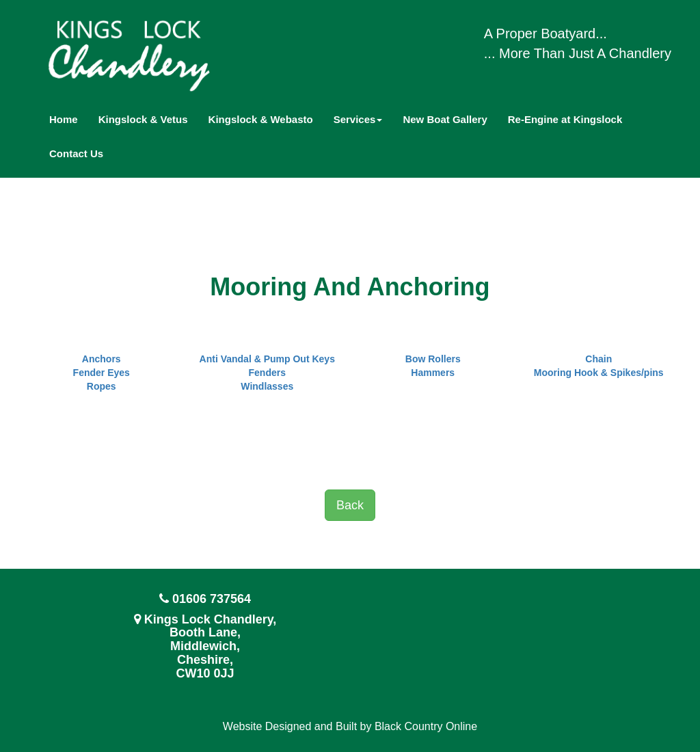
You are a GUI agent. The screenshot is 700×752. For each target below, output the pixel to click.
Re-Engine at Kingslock (565, 119)
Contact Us (76, 153)
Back (350, 505)
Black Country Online (426, 726)
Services (358, 119)
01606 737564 (212, 599)
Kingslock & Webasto (261, 119)
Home (64, 119)
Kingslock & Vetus (143, 119)
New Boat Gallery (445, 119)
